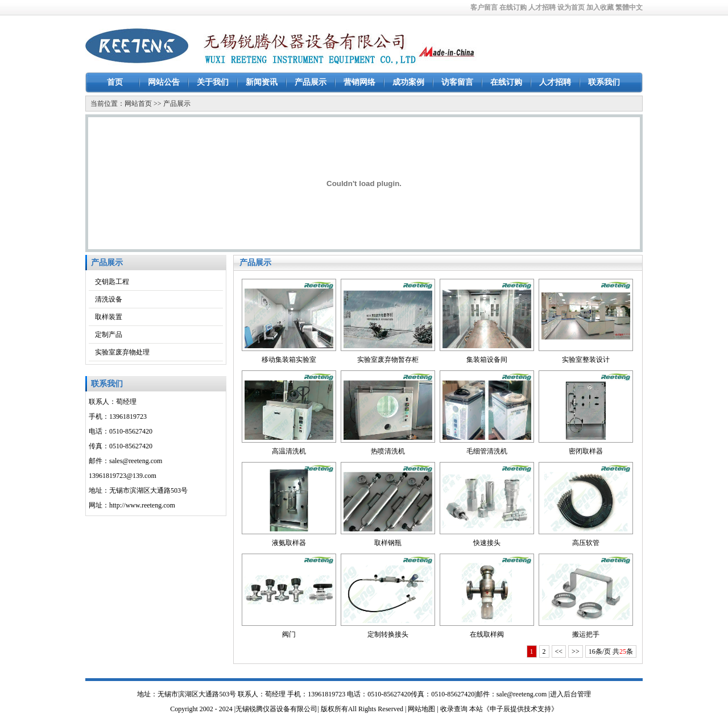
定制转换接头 (388, 634)
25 (623, 651)
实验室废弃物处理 (122, 352)
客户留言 (484, 7)
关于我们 (213, 82)
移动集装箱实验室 (289, 360)
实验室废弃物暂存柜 (388, 360)
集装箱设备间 (487, 360)
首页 (115, 82)
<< (559, 651)
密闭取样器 (586, 451)
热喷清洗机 (388, 451)
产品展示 (311, 82)
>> (576, 651)
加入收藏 (600, 7)
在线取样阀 (487, 634)
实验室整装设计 (586, 360)
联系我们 (604, 82)
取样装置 (109, 317)
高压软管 (586, 543)
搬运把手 (586, 634)
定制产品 (109, 335)
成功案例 (408, 82)
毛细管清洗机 (487, 451)
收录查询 (454, 709)
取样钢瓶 (388, 543)
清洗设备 (109, 299)
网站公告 (164, 82)
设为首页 (571, 7)
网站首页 (138, 104)
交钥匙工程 (112, 282)
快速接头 (487, 543)
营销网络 (359, 82)
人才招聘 (542, 7)
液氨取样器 (289, 543)
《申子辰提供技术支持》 (520, 709)
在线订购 (513, 7)
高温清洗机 (289, 451)
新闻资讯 (262, 82)
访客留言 (457, 82)
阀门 (289, 634)
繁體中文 (629, 7)
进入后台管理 (570, 694)
